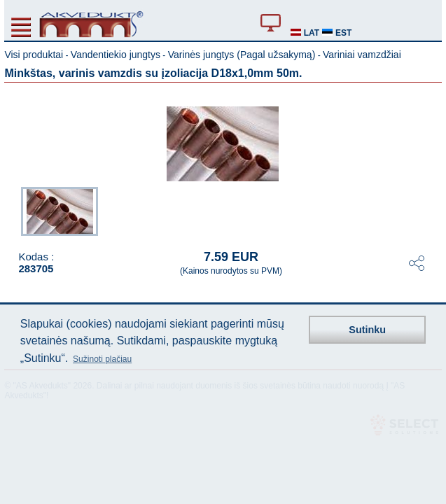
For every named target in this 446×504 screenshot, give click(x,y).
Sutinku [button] (367, 330)
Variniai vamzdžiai (362, 55)
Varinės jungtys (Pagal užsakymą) (242, 55)
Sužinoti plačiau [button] (102, 359)
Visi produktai (34, 55)
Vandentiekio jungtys (116, 55)
